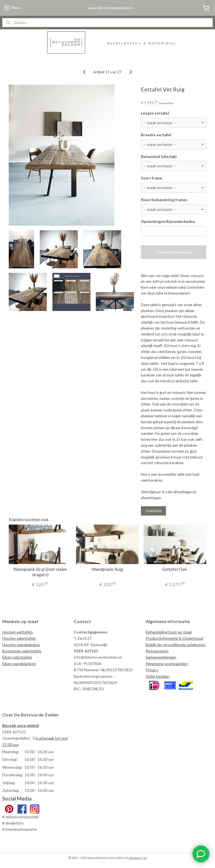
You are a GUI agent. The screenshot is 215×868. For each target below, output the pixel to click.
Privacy (152, 670)
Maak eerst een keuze (173, 252)
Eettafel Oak (175, 569)
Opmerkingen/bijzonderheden (168, 222)
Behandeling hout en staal (169, 632)
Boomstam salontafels (22, 651)
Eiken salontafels (17, 657)
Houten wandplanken (21, 645)
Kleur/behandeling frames (164, 200)
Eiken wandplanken (19, 664)
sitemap (135, 858)
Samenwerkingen (161, 657)
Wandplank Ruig (107, 569)
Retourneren (157, 651)
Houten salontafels (19, 638)
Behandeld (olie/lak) (159, 156)
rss (145, 858)
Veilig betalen (158, 676)
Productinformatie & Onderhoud (174, 638)
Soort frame (152, 178)
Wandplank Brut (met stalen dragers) (40, 572)
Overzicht (153, 511)
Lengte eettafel (155, 113)
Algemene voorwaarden (167, 664)
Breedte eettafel (156, 135)
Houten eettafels (18, 632)
